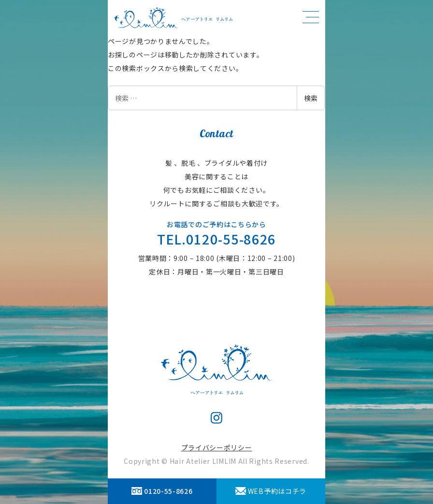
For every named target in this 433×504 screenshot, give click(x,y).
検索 (311, 98)
